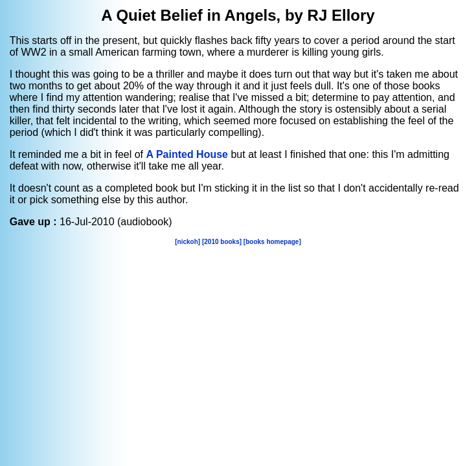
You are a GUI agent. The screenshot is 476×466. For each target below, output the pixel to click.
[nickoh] (187, 242)
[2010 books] (222, 242)
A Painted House (187, 154)
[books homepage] (272, 242)
